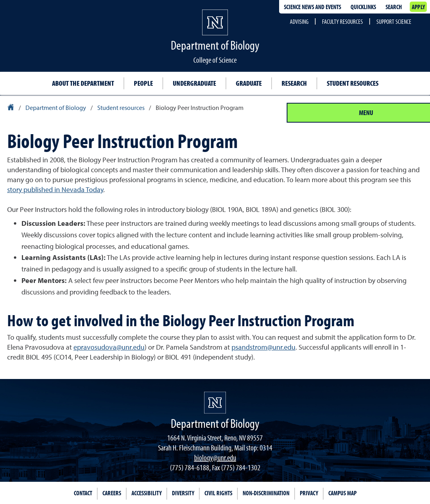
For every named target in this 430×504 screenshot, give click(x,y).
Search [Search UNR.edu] (394, 7)
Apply (418, 7)
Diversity (183, 493)
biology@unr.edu (215, 457)
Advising (299, 21)
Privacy (309, 493)
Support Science (394, 21)
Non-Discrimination (266, 493)
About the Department (83, 83)
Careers (112, 493)
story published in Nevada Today (55, 189)
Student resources (353, 83)
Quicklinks (363, 7)
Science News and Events (312, 7)
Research (294, 83)
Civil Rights (218, 493)
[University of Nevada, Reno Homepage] (215, 403)
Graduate (249, 83)
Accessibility (147, 493)
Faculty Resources (342, 21)
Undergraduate (194, 83)
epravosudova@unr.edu (109, 347)
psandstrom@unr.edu (263, 347)
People (143, 83)
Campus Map (342, 493)
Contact (83, 493)
